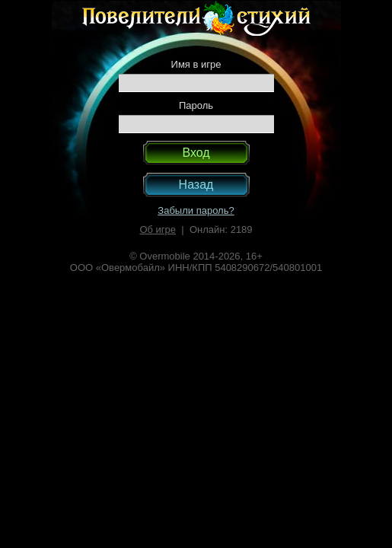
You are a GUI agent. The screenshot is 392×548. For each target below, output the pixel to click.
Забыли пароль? (196, 210)
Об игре (158, 229)
